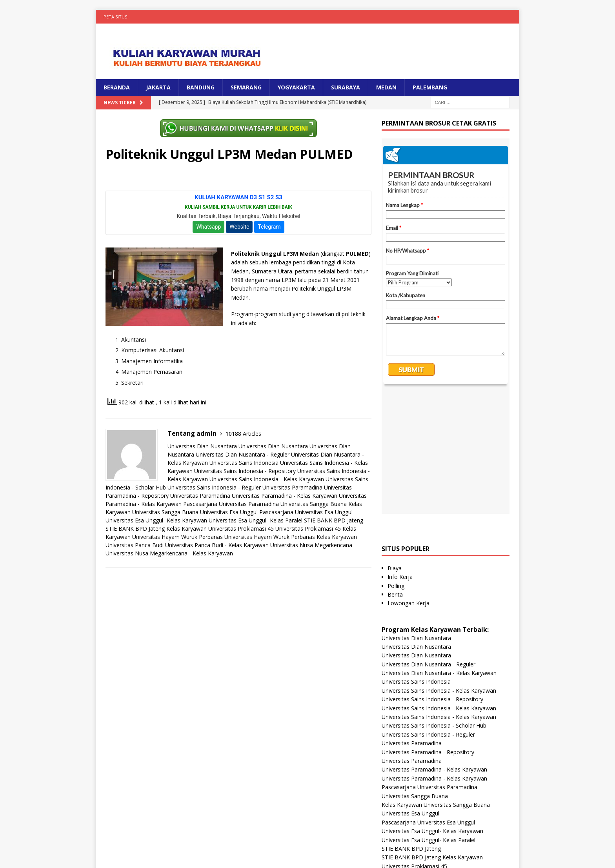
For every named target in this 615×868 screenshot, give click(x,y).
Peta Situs (115, 17)
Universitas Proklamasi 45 (241, 529)
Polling (396, 467)
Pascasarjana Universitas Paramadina (231, 504)
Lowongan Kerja (408, 484)
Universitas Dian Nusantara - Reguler (243, 454)
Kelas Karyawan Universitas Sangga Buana (436, 686)
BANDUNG (201, 87)
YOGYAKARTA (296, 87)
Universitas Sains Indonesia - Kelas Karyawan (267, 479)
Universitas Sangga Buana (314, 504)
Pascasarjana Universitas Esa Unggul (306, 512)
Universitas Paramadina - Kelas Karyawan (285, 496)
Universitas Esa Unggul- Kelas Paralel (256, 520)
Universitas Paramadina (292, 487)
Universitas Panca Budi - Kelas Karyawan (217, 545)
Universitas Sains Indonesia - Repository (245, 471)
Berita (395, 476)
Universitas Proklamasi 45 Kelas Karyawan (435, 756)
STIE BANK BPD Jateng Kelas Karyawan (156, 529)
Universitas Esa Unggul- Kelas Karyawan (156, 520)
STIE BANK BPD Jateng (334, 520)
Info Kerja (400, 458)
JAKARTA (158, 87)
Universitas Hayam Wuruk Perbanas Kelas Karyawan (291, 537)
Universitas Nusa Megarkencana (311, 545)
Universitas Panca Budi (135, 545)
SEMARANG (246, 87)
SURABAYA (346, 87)
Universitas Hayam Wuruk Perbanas (177, 537)
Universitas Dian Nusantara (202, 446)
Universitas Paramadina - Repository (428, 633)
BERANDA (117, 87)
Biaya (395, 449)
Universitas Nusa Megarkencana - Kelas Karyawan (169, 553)
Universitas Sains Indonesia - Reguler (214, 487)
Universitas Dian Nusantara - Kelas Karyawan (439, 554)
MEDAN (386, 87)
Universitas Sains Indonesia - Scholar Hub (434, 607)
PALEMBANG (430, 87)
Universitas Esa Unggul (229, 512)
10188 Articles (243, 434)
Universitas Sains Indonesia (244, 463)
